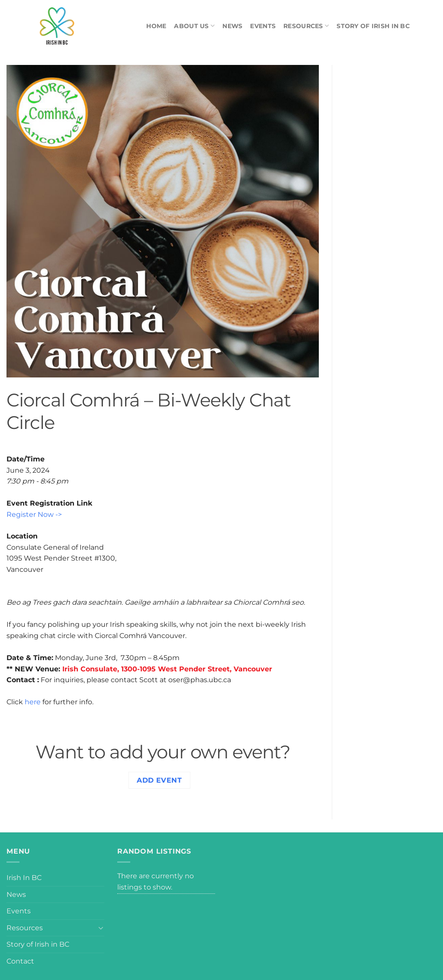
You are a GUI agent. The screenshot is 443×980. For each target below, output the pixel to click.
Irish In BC (24, 878)
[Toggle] (101, 928)
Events (263, 26)
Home (156, 26)
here (33, 702)
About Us (194, 26)
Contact (20, 961)
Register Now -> (34, 514)
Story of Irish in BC (373, 26)
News (232, 26)
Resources (306, 26)
